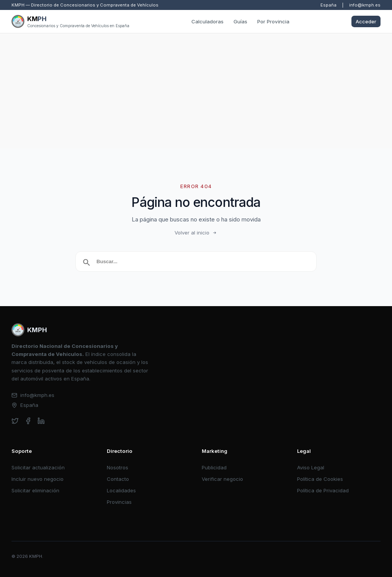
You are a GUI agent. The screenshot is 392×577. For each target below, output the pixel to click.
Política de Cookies (320, 479)
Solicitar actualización (38, 467)
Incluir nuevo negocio (38, 479)
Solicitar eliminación (35, 490)
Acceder (366, 21)
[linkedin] (41, 421)
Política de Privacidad (323, 490)
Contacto (118, 479)
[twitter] (15, 421)
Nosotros (118, 467)
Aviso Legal (311, 467)
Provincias (119, 502)
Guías (240, 21)
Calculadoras (207, 21)
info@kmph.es (365, 5)
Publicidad (214, 467)
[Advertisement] (196, 91)
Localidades (121, 490)
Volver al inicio (196, 233)
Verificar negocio (222, 479)
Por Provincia (273, 21)
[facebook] (28, 421)
